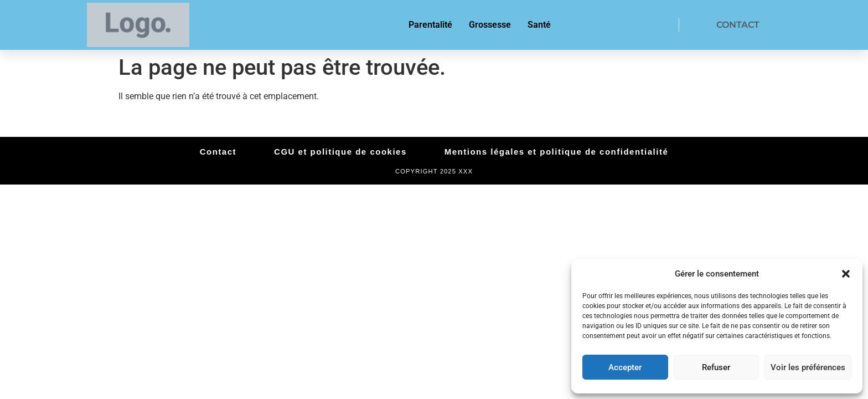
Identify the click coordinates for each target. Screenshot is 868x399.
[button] (846, 274)
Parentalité (430, 25)
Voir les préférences (808, 367)
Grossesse (490, 25)
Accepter (625, 367)
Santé (539, 25)
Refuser (716, 367)
